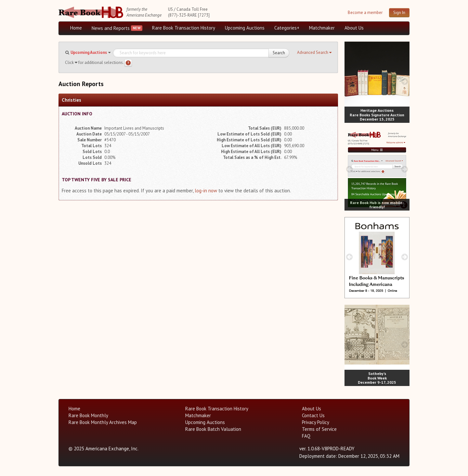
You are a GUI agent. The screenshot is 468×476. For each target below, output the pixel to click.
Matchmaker (322, 28)
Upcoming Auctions (245, 28)
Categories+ (287, 28)
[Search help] (128, 63)
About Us (354, 28)
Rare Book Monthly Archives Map (103, 422)
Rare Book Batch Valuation (213, 429)
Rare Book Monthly (88, 415)
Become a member (365, 13)
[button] (314, 53)
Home (76, 28)
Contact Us (313, 415)
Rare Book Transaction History (184, 28)
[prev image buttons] (349, 81)
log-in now (206, 191)
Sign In (399, 13)
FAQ (306, 436)
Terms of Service (319, 429)
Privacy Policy (316, 422)
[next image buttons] (405, 81)
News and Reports (111, 28)
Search (279, 53)
